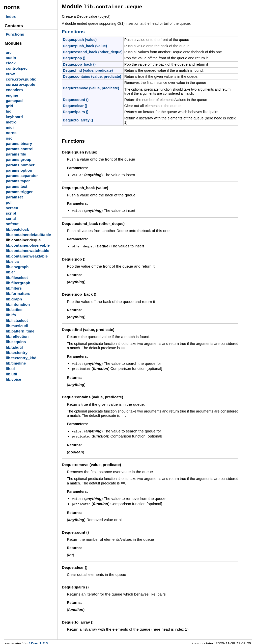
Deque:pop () (74, 57)
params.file (16, 154)
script (11, 213)
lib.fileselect (17, 278)
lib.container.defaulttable (28, 235)
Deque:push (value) (80, 39)
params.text (17, 186)
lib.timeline (16, 363)
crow (10, 74)
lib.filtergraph (18, 283)
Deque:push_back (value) (85, 45)
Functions (15, 34)
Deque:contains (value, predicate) (92, 76)
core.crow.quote (21, 84)
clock (11, 63)
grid (9, 106)
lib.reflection (17, 336)
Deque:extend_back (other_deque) (93, 51)
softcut (12, 224)
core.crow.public (21, 79)
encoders (14, 90)
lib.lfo (11, 315)
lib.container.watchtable (27, 251)
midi (10, 127)
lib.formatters (18, 293)
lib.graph (14, 299)
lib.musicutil (17, 326)
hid (9, 111)
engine (12, 95)
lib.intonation (18, 304)
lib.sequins (16, 342)
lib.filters (14, 288)
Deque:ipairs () (76, 111)
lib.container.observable (28, 245)
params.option (19, 170)
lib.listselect (17, 320)
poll (9, 202)
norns (11, 133)
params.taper (18, 181)
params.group (19, 159)
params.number (20, 165)
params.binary (19, 144)
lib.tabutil (14, 347)
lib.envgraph (17, 267)
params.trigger (19, 192)
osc (9, 138)
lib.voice (13, 379)
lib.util (11, 374)
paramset (14, 197)
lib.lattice (14, 310)
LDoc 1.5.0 (38, 640)
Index (11, 17)
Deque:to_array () (78, 119)
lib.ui (10, 369)
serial (11, 218)
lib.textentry (17, 353)
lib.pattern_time (20, 331)
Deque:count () (76, 99)
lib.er (10, 272)
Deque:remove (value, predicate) (91, 87)
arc (9, 52)
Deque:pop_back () (79, 64)
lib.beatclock (17, 229)
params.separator (22, 176)
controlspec (17, 68)
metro (11, 122)
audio (11, 58)
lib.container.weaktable (27, 256)
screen (12, 208)
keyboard (14, 117)
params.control (20, 149)
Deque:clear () (75, 105)
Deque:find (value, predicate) (88, 70)
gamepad (14, 101)
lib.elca (12, 261)
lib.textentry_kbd (21, 358)
